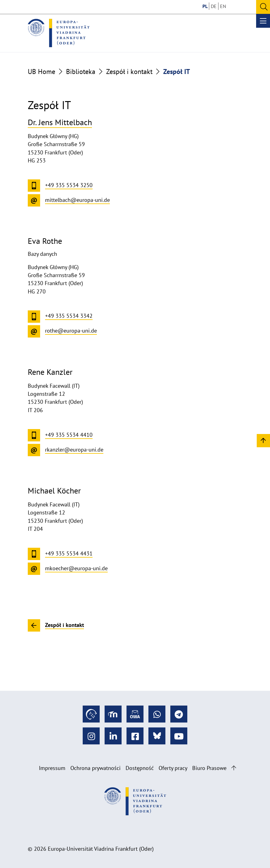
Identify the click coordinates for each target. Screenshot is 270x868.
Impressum (52, 768)
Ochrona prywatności (96, 768)
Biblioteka (81, 72)
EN (223, 6)
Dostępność (140, 768)
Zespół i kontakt (129, 72)
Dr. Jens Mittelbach (60, 122)
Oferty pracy (173, 768)
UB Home (42, 72)
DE (214, 6)
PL (205, 6)
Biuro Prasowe (209, 768)
